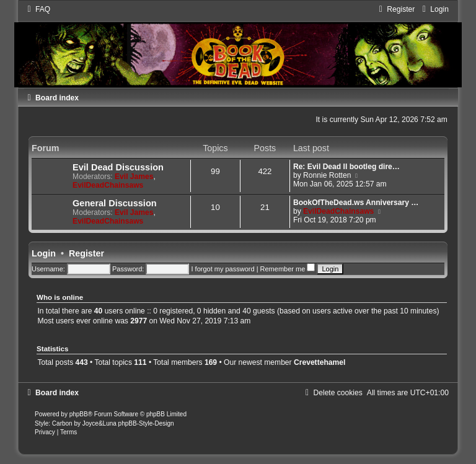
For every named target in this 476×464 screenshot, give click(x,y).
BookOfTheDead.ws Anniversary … (356, 203)
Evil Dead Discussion (118, 167)
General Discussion (115, 203)
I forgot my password (223, 269)
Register (86, 253)
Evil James (134, 177)
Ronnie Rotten (327, 175)
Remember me (288, 269)
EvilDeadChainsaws (108, 185)
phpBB (79, 414)
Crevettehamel (320, 362)
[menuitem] (37, 9)
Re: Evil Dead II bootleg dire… (346, 167)
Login (44, 253)
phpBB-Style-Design (146, 423)
